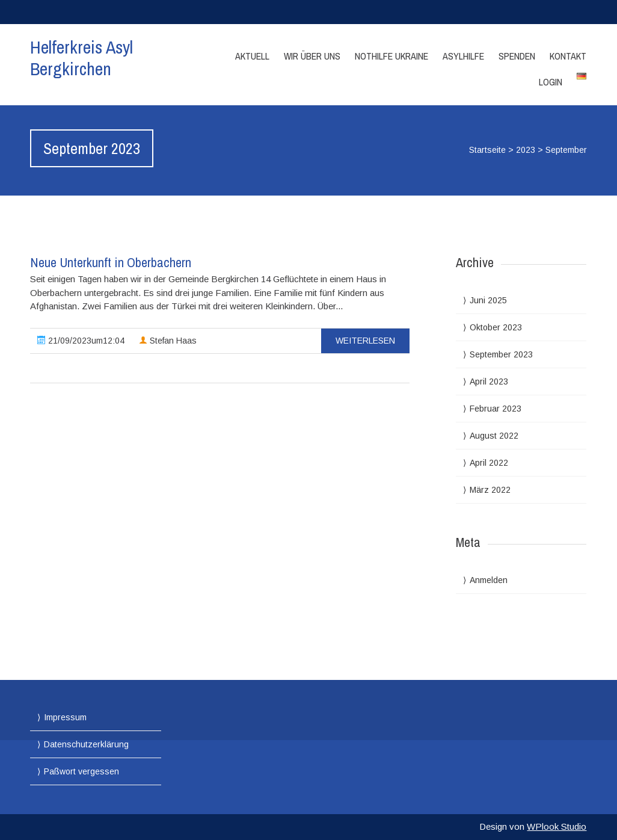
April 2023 (489, 381)
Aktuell (252, 56)
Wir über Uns (312, 56)
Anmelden (489, 580)
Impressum (65, 717)
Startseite (487, 150)
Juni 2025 (488, 300)
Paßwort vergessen (81, 771)
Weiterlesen (365, 341)
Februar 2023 (496, 409)
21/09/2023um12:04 (81, 341)
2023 (526, 150)
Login (551, 82)
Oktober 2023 (496, 327)
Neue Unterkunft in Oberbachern (111, 262)
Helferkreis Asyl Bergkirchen (81, 58)
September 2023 (501, 354)
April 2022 (489, 463)
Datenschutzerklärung (86, 744)
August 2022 (494, 436)
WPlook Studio (557, 826)
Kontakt (568, 56)
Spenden (517, 56)
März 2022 (490, 490)
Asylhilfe (463, 56)
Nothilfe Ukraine (391, 56)
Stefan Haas (168, 341)
